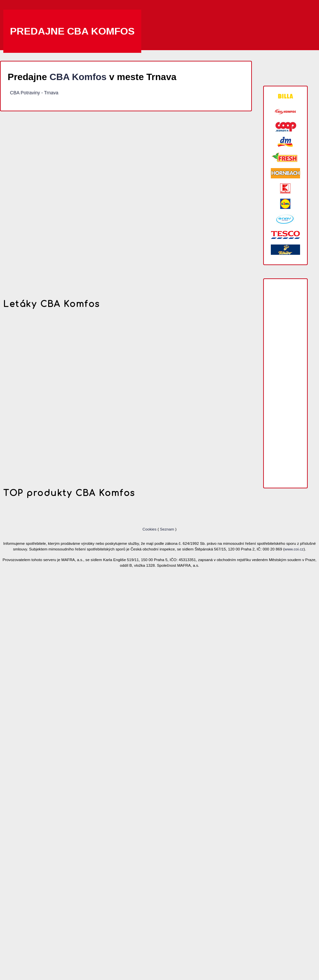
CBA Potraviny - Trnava (34, 93)
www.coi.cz (294, 549)
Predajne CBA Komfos (72, 31)
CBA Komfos (78, 77)
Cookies (150, 529)
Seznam (167, 529)
